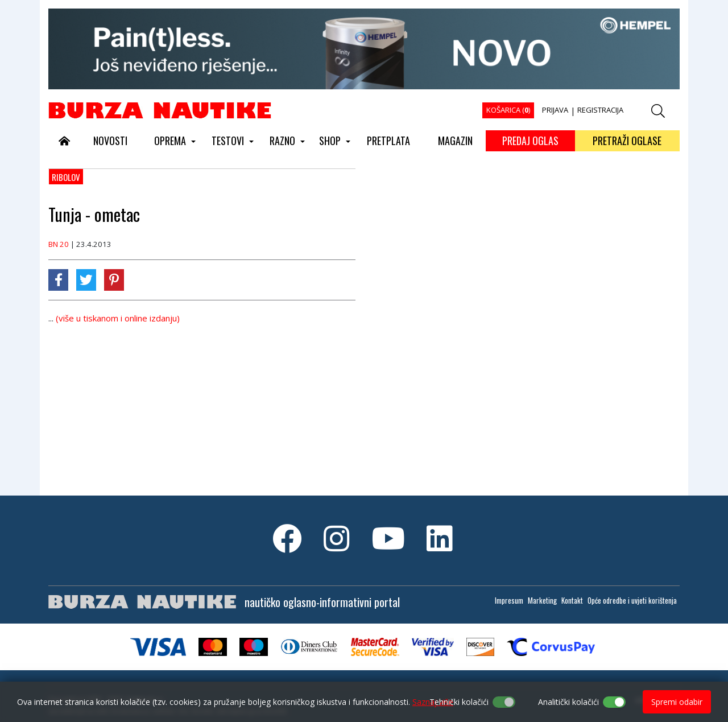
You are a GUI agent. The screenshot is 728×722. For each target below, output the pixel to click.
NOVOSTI (110, 141)
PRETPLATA (388, 141)
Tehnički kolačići (459, 702)
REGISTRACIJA (600, 110)
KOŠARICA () (508, 110)
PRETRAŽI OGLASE (627, 141)
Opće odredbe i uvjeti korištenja (632, 600)
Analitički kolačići (568, 702)
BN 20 (59, 244)
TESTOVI (228, 141)
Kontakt (572, 600)
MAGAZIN (455, 141)
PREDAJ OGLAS (530, 141)
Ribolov (66, 177)
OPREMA (170, 141)
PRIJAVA (555, 110)
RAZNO (282, 141)
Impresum (509, 600)
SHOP (330, 141)
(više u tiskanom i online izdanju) (118, 318)
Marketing (542, 600)
